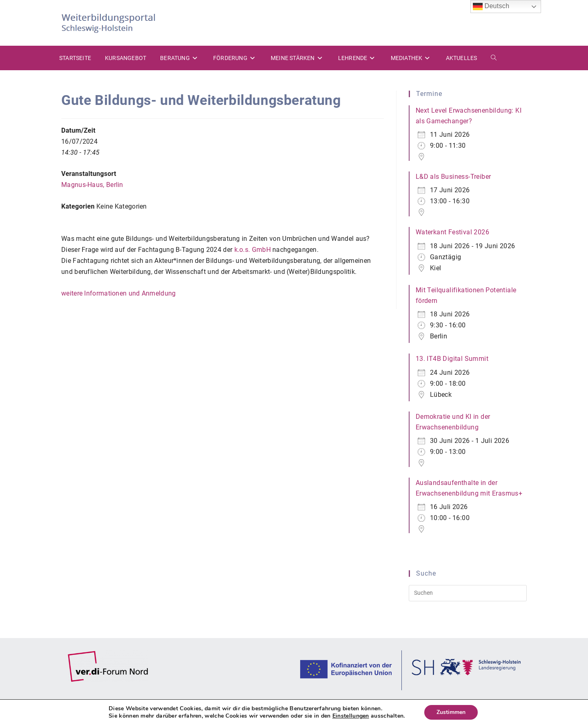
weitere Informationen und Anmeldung (119, 293)
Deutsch (491, 7)
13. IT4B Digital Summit (452, 359)
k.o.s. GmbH (254, 250)
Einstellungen (351, 716)
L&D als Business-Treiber (453, 177)
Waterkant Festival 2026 (452, 232)
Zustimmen (451, 712)
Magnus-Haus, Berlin (92, 185)
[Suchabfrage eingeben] (468, 593)
